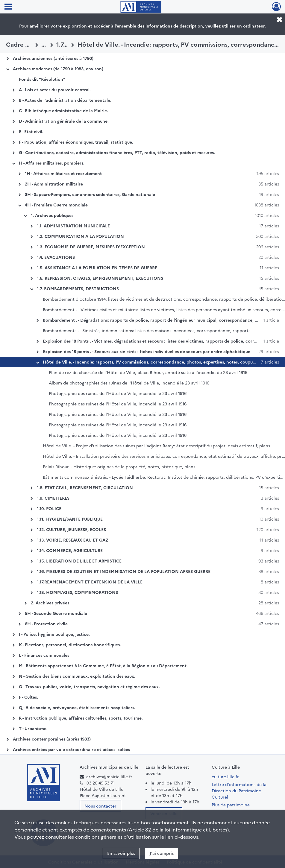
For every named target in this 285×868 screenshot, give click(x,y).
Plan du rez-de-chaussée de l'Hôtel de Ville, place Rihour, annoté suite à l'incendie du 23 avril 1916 (148, 372)
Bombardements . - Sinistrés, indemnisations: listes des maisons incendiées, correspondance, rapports (147, 330)
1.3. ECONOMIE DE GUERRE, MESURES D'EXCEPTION (91, 247)
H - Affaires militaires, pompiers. (52, 163)
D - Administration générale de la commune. (64, 121)
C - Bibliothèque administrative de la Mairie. (63, 110)
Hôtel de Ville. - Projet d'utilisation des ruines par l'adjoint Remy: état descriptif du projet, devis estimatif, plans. (157, 446)
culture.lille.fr (225, 776)
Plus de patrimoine (231, 805)
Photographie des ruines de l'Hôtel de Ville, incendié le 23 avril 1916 (118, 393)
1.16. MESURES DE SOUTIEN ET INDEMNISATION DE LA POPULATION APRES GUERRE (124, 571)
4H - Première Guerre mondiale (56, 205)
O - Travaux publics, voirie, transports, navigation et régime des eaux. (89, 686)
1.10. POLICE (49, 508)
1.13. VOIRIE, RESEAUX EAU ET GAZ (73, 540)
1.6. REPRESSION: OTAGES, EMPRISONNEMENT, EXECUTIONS (100, 278)
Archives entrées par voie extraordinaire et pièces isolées (71, 749)
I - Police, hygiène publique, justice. (54, 634)
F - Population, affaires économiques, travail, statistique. (76, 142)
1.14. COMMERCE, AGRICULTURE (70, 550)
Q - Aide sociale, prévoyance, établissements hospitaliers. (77, 707)
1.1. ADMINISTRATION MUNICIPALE (73, 226)
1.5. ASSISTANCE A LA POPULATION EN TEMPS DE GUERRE (97, 267)
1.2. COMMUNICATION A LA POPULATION (80, 236)
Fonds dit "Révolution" (42, 79)
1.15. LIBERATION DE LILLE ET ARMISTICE (79, 561)
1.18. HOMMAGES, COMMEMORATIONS (77, 592)
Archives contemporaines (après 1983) (52, 739)
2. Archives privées (50, 603)
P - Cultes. (28, 697)
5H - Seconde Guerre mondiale (56, 613)
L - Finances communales (44, 655)
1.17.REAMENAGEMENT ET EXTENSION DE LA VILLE (90, 582)
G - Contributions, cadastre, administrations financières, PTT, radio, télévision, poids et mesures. (117, 152)
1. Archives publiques (52, 215)
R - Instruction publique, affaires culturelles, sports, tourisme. (81, 718)
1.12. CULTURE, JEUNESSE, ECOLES (71, 529)
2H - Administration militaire (54, 184)
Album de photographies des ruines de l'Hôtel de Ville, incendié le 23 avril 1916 (129, 383)
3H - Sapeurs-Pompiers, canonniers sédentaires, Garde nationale (90, 194)
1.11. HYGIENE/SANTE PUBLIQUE (70, 519)
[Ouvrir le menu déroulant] (8, 7)
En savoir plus (121, 853)
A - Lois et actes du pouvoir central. (55, 89)
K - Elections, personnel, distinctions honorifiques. (70, 644)
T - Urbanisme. (33, 728)
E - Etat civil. (31, 131)
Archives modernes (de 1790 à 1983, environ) (58, 69)
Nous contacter (100, 806)
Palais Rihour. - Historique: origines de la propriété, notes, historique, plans (119, 466)
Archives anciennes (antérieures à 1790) (53, 58)
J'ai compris (162, 853)
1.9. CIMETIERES (53, 498)
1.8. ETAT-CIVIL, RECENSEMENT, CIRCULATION (85, 487)
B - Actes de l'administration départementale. (65, 100)
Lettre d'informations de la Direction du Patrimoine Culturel (239, 791)
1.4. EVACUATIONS (56, 257)
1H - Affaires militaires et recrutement (63, 173)
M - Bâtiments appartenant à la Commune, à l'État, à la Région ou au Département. (103, 665)
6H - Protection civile (46, 624)
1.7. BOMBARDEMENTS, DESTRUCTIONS (78, 288)
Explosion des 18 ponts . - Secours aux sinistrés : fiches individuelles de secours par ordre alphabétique (147, 351)
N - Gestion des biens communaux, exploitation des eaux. (77, 676)
